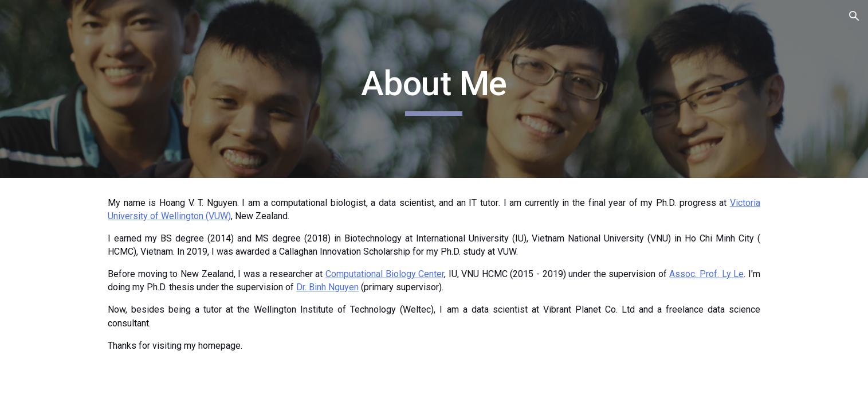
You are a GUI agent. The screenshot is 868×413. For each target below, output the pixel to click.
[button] (854, 16)
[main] (434, 89)
